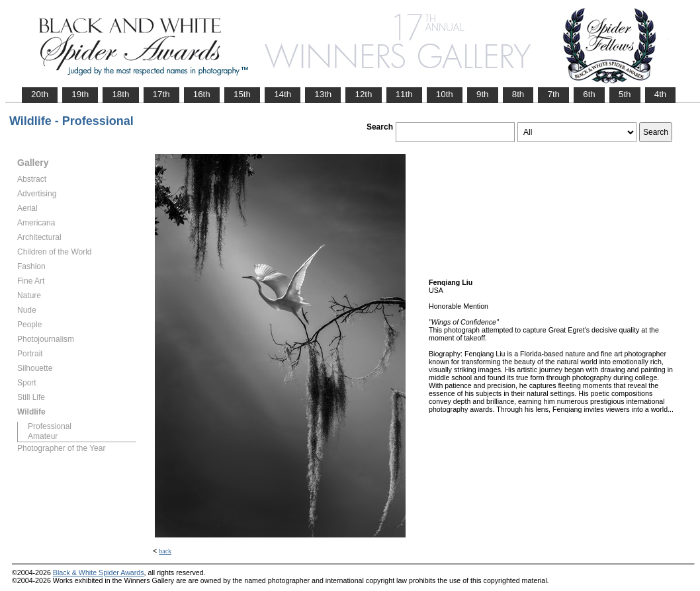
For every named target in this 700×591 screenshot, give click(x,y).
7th (553, 94)
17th (161, 94)
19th (80, 94)
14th (283, 94)
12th (363, 94)
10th (445, 94)
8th (518, 94)
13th (323, 94)
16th (202, 94)
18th (120, 94)
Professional (50, 426)
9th (483, 94)
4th (661, 94)
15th (242, 94)
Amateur (43, 436)
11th (404, 94)
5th (625, 94)
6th (589, 94)
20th (40, 94)
